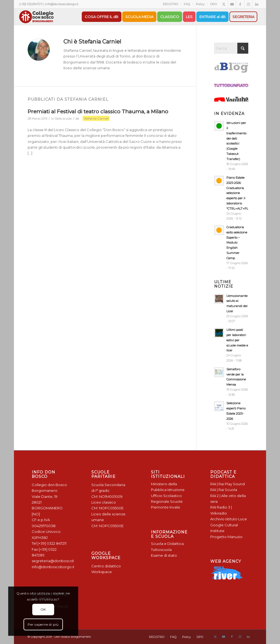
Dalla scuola (63, 119)
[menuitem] (170, 4)
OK (43, 609)
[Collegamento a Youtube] (232, 4)
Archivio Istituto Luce (229, 519)
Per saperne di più (43, 624)
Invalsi (175, 507)
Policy (200, 4)
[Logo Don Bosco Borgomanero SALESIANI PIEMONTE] (36, 17)
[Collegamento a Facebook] (240, 4)
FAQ (187, 4)
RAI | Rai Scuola (224, 490)
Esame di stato (164, 555)
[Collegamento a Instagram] (248, 4)
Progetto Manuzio (226, 537)
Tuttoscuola (161, 550)
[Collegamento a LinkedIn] (257, 4)
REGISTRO (170, 4)
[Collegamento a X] (224, 4)
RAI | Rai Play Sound (227, 484)
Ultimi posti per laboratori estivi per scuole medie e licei (237, 340)
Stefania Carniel (96, 118)
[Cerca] (231, 48)
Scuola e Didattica (167, 544)
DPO (214, 4)
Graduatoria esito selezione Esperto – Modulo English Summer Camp (237, 243)
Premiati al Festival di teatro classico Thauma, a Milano (98, 112)
